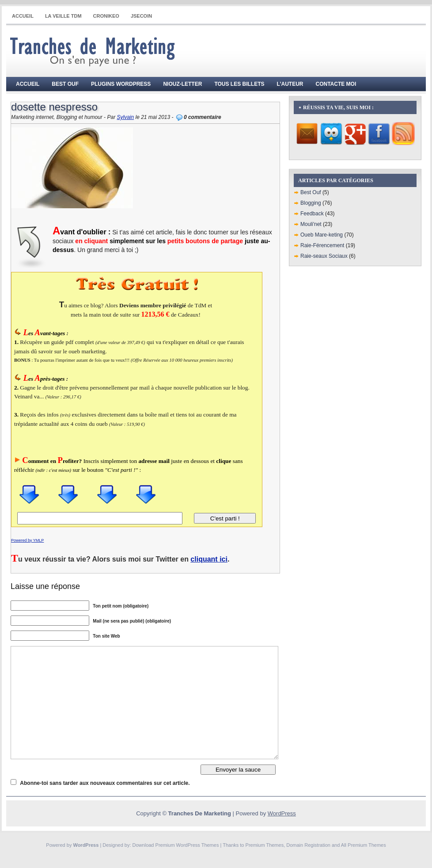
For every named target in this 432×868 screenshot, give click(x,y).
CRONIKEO (106, 16)
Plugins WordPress (121, 84)
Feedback (312, 214)
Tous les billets (239, 84)
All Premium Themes (364, 845)
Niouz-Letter (182, 84)
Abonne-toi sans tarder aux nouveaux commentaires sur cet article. (105, 783)
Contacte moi (336, 84)
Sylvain (125, 117)
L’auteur (290, 84)
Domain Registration (308, 845)
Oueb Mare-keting (322, 235)
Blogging (311, 203)
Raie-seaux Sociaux (324, 256)
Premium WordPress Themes (187, 845)
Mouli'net (311, 224)
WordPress (282, 813)
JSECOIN (141, 16)
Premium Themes (265, 845)
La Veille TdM (63, 16)
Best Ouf (65, 84)
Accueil (23, 16)
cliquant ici (209, 559)
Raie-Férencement (322, 245)
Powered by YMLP (27, 540)
